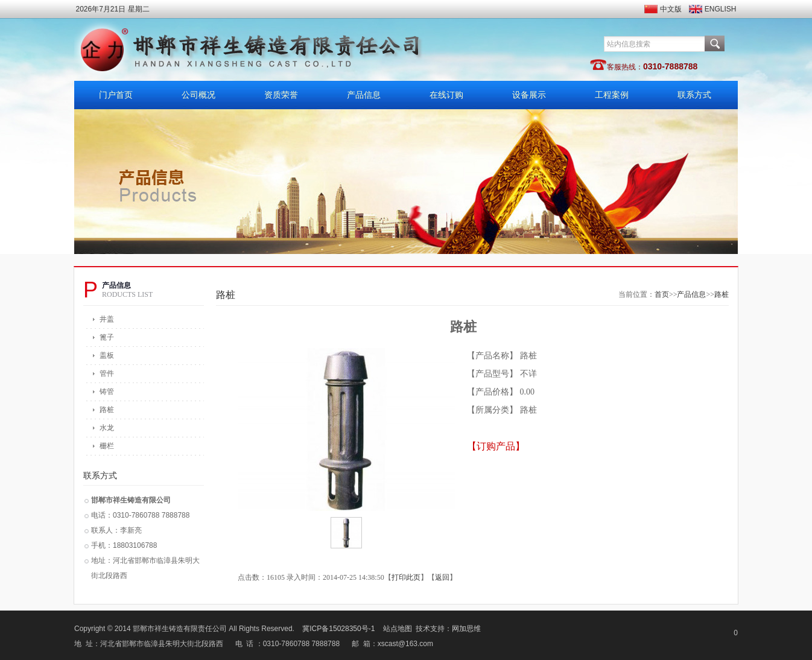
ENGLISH (721, 9)
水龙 (107, 428)
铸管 (107, 392)
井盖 (107, 319)
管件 (107, 373)
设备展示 (529, 95)
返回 (442, 577)
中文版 (671, 9)
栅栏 (107, 446)
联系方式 (694, 95)
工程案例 (612, 95)
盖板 (107, 355)
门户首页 (116, 95)
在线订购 (446, 95)
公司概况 (198, 95)
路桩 (107, 410)
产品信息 (364, 95)
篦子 (107, 337)
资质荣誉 (281, 95)
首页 (662, 294)
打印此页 (406, 577)
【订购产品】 (496, 446)
